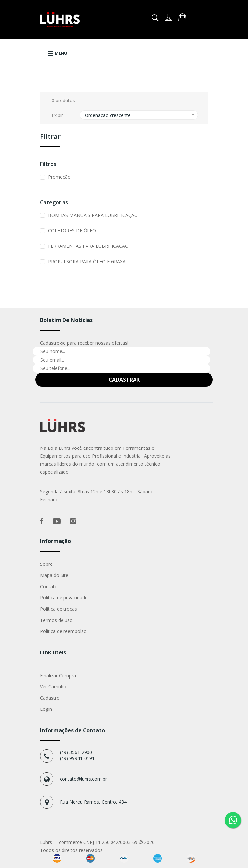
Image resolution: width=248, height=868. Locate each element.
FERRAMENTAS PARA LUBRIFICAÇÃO (88, 246)
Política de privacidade (64, 598)
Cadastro (50, 698)
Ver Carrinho (53, 687)
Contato (49, 586)
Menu (58, 53)
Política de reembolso (63, 631)
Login (46, 709)
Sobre (46, 564)
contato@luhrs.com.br (83, 779)
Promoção (59, 177)
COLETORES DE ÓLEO (72, 231)
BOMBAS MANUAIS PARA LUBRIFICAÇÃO (93, 215)
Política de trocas (59, 609)
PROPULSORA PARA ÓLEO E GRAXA (87, 261)
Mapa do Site (54, 575)
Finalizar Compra (58, 675)
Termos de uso (56, 620)
